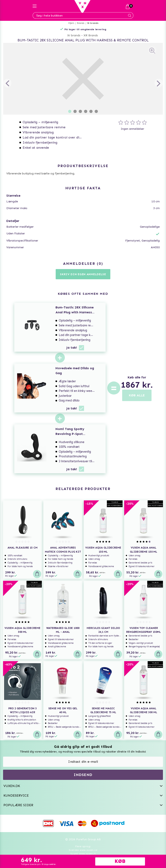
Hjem (71, 23)
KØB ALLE (137, 395)
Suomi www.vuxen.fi (83, 854)
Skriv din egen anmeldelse (83, 274)
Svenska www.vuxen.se (83, 850)
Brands (81, 23)
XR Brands (91, 35)
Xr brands (93, 23)
